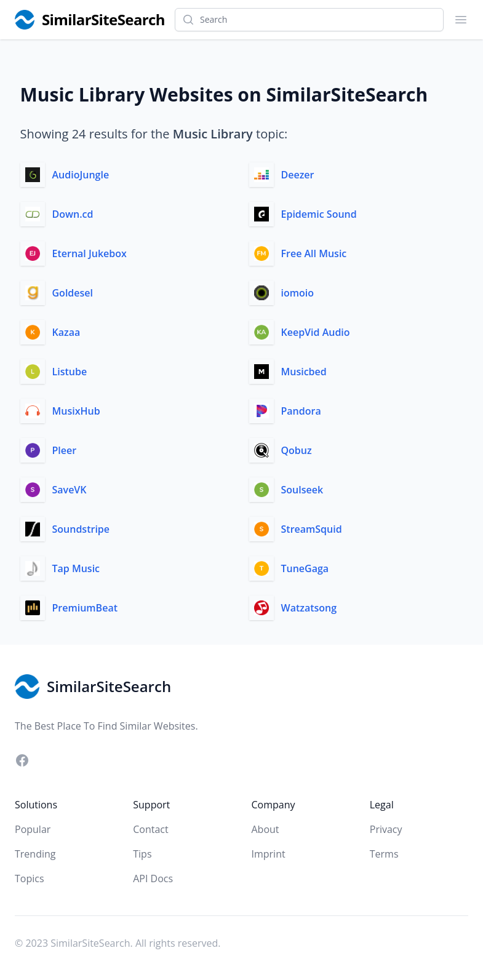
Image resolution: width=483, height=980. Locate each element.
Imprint (269, 854)
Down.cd (73, 214)
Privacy (386, 829)
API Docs (153, 878)
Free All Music (314, 253)
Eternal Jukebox (90, 253)
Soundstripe (81, 529)
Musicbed (304, 372)
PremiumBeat (85, 608)
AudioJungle (81, 175)
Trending (35, 854)
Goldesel (73, 293)
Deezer (298, 175)
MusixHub (76, 411)
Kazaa (66, 332)
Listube (70, 372)
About (265, 829)
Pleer (65, 450)
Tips (142, 854)
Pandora (301, 411)
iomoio (297, 293)
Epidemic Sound (319, 214)
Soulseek (302, 490)
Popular (33, 829)
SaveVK (70, 490)
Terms (384, 854)
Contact (150, 829)
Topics (30, 878)
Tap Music (76, 568)
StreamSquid (312, 529)
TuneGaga (305, 568)
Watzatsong (309, 608)
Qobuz (297, 450)
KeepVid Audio (316, 332)
